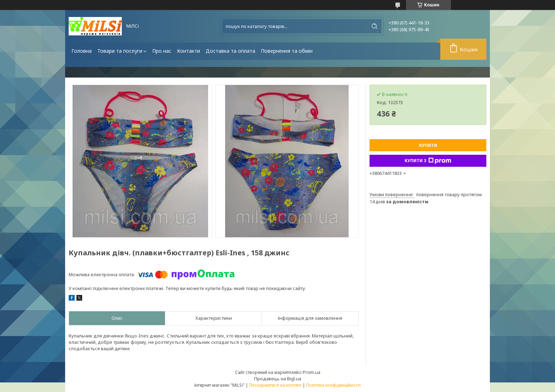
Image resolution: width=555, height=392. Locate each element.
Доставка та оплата (230, 51)
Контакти (188, 51)
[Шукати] (374, 26)
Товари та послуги (120, 51)
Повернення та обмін (287, 51)
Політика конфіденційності (333, 385)
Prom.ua (311, 372)
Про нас (162, 51)
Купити (428, 145)
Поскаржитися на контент (275, 385)
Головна (82, 51)
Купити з (428, 161)
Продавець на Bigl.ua (278, 379)
